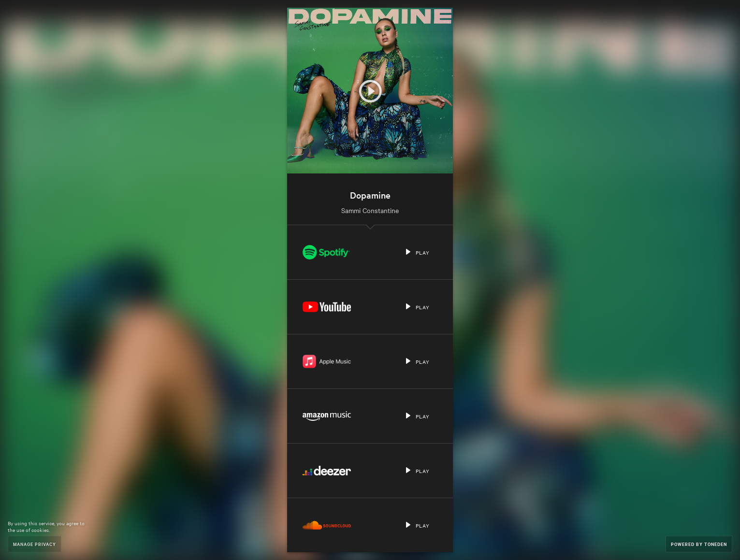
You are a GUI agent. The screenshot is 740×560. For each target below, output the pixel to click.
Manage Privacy (35, 544)
